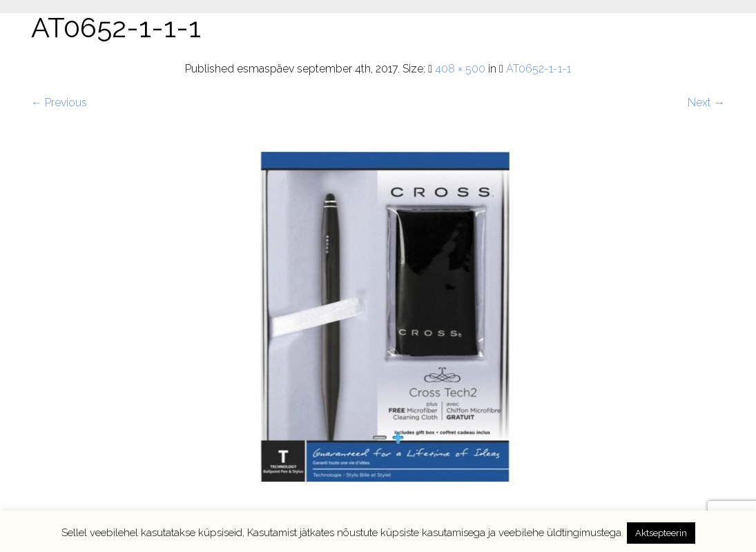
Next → (706, 102)
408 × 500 (460, 69)
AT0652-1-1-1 (539, 69)
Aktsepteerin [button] (661, 533)
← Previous (59, 102)
